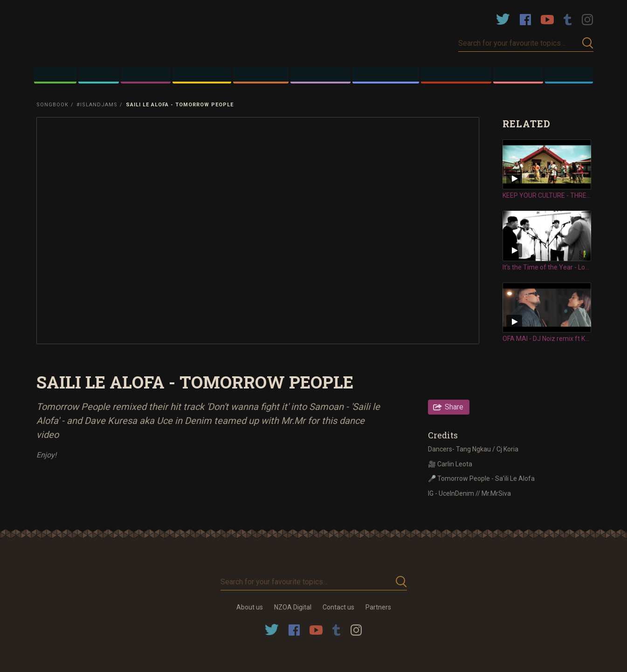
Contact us (338, 607)
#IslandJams (97, 105)
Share (454, 407)
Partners (378, 607)
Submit (588, 43)
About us (250, 607)
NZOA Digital (293, 607)
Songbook (52, 105)
